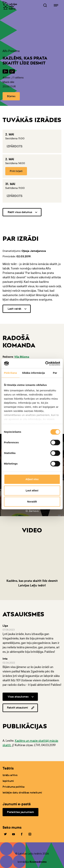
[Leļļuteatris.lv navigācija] (56, 5)
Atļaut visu (32, 479)
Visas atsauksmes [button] (18, 697)
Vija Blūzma (22, 357)
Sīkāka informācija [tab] (33, 373)
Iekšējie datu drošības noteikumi (22, 793)
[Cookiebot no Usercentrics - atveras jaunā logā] (46, 363)
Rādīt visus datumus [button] (20, 212)
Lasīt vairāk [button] (15, 309)
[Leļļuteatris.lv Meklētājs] (45, 5)
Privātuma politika (13, 787)
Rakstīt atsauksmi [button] (21, 708)
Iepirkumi (8, 781)
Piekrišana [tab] (10, 373)
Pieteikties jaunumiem (20, 812)
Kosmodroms (38, 862)
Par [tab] (55, 373)
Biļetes (11, 96)
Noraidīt (32, 502)
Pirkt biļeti (16, 171)
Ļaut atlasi (32, 490)
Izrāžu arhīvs (10, 775)
